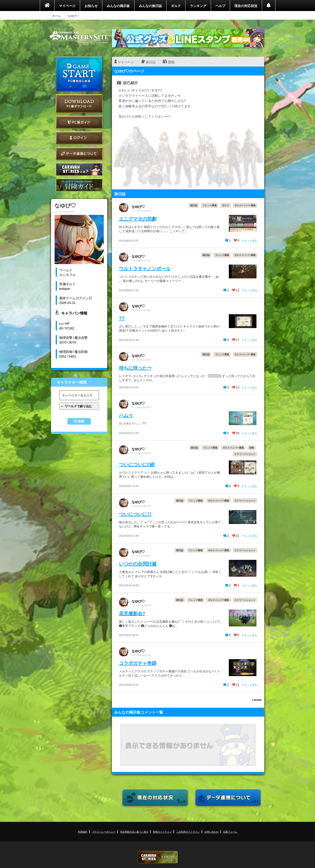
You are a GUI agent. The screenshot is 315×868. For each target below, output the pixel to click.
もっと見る (250, 241)
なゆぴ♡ (138, 206)
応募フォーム (230, 832)
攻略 (252, 447)
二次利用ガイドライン (188, 832)
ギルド (176, 6)
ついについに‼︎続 (137, 464)
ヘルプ (220, 6)
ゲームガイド (79, 185)
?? (122, 318)
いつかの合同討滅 (138, 563)
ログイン (79, 138)
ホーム (56, 16)
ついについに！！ (135, 514)
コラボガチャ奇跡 (138, 663)
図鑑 (171, 62)
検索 (81, 421)
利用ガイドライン (162, 832)
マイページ (67, 6)
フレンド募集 (210, 205)
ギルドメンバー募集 (245, 205)
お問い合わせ (211, 832)
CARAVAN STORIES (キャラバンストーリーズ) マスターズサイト (79, 37)
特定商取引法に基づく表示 (134, 832)
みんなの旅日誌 (150, 6)
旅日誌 (151, 62)
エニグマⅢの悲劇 (138, 219)
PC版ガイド (79, 122)
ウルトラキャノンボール (145, 268)
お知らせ (91, 6)
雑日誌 (194, 205)
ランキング (198, 6)
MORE (257, 700)
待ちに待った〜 (135, 368)
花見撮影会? (132, 613)
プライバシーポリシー (104, 832)
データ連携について (79, 154)
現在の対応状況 (246, 6)
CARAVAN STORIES (158, 857)
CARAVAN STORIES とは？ (79, 169)
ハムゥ (126, 415)
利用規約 (83, 832)
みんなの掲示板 (118, 6)
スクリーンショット (245, 454)
